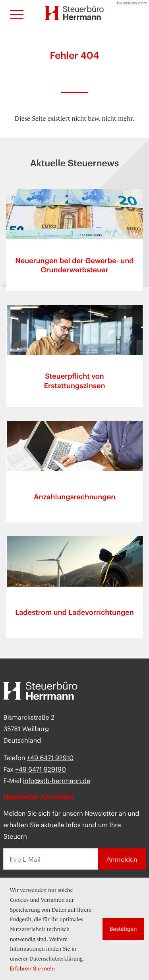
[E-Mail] (50, 859)
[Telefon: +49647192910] (50, 758)
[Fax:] (41, 769)
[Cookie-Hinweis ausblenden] (123, 929)
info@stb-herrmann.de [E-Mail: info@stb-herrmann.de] (57, 781)
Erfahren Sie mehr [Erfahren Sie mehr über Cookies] (33, 968)
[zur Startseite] (74, 13)
